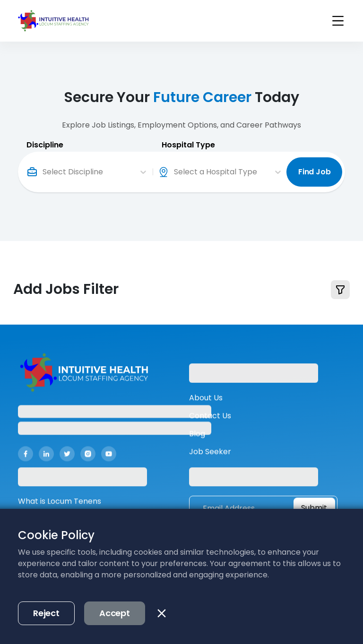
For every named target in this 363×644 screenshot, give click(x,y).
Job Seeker (210, 460)
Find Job (315, 171)
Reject (46, 613)
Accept (115, 613)
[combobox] (43, 172)
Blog (197, 442)
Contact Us (210, 425)
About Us (206, 407)
